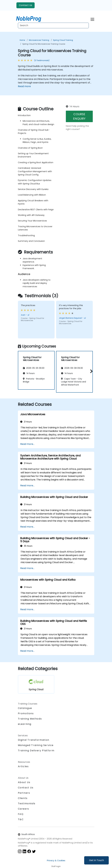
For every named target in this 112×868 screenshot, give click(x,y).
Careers (23, 809)
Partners (24, 793)
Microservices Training (39, 40)
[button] (91, 371)
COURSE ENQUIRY (79, 116)
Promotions (26, 713)
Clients (23, 798)
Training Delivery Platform (36, 751)
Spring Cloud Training (63, 40)
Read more (24, 86)
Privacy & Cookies (56, 860)
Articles (23, 766)
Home (22, 40)
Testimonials (27, 803)
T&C (21, 819)
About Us (24, 782)
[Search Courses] (53, 25)
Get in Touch (96, 860)
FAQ (21, 814)
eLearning (25, 724)
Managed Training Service (36, 745)
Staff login (56, 866)
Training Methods (30, 719)
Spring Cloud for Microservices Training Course (44, 44)
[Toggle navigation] (92, 19)
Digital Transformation (34, 740)
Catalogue (25, 708)
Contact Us (26, 5)
